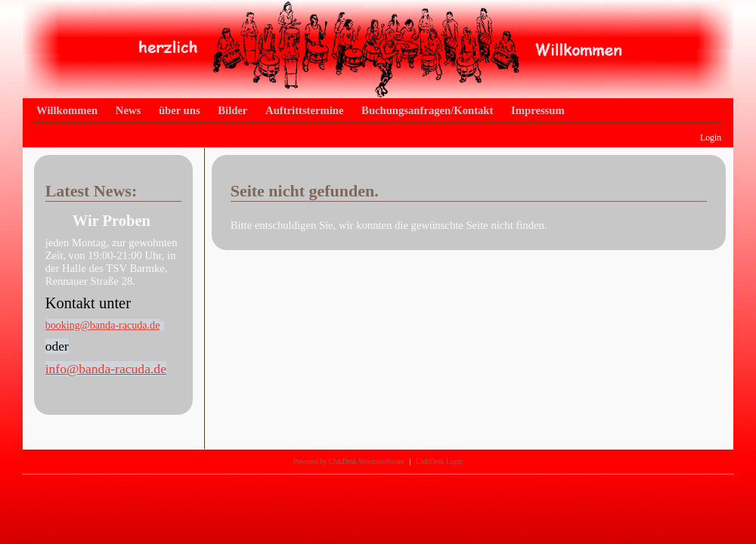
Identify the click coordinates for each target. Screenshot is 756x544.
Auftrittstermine (304, 110)
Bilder (232, 110)
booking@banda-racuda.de (103, 325)
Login (711, 138)
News (128, 110)
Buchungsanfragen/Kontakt (427, 110)
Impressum (538, 110)
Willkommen (67, 110)
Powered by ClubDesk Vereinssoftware (349, 462)
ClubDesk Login (439, 462)
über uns (180, 110)
